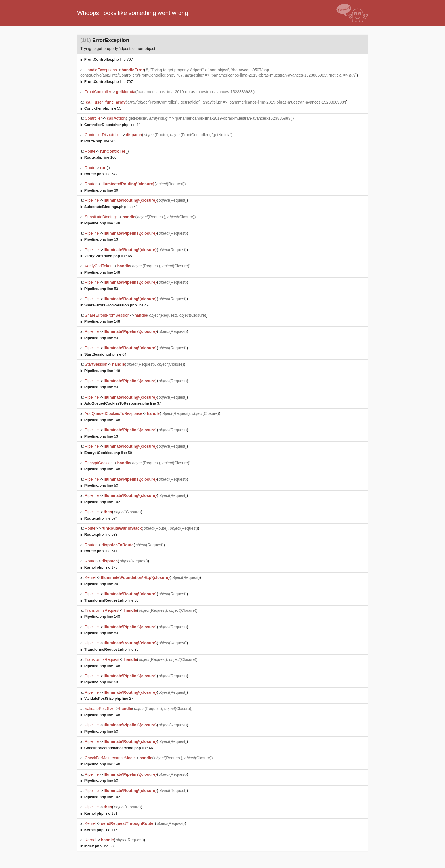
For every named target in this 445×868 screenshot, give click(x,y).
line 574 (101, 518)
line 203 (100, 141)
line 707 (109, 59)
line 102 (102, 502)
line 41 (111, 207)
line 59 (108, 453)
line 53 (101, 239)
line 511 (101, 551)
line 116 (101, 830)
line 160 (100, 157)
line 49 (117, 305)
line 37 (123, 403)
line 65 (108, 256)
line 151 (101, 813)
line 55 (103, 108)
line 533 (101, 534)
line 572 (101, 174)
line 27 (109, 698)
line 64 (105, 354)
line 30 (101, 190)
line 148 (102, 223)
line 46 (119, 748)
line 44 (112, 125)
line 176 (101, 567)
